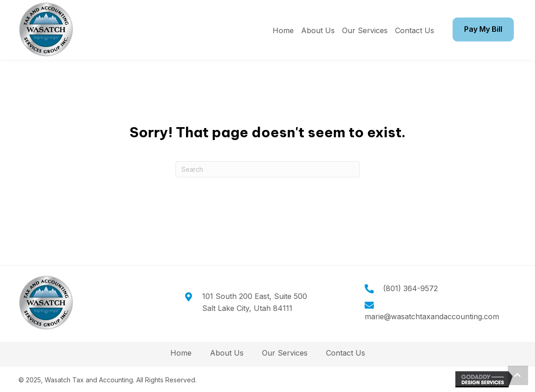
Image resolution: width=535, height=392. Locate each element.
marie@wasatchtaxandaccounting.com (432, 316)
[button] (518, 375)
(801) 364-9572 (410, 288)
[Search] (267, 169)
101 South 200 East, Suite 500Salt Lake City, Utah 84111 (255, 302)
